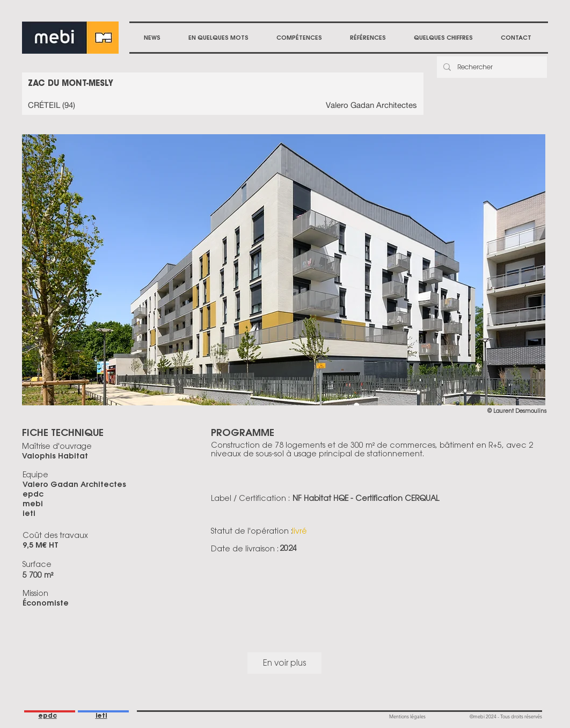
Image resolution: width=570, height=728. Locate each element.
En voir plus (284, 663)
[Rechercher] (491, 67)
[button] (299, 38)
